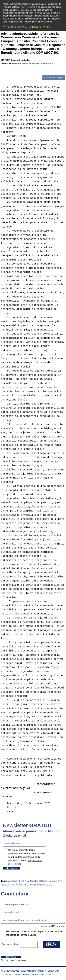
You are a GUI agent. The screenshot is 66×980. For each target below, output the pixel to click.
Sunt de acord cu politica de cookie (27, 26)
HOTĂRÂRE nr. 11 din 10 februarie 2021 (31, 885)
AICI (10, 22)
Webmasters (38, 974)
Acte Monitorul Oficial (36, 881)
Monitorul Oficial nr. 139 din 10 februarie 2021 (34, 64)
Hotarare (52, 881)
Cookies (26, 974)
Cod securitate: (10, 944)
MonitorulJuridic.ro (36, 971)
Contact (50, 974)
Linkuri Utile (54, 971)
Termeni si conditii (11, 974)
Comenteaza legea (54, 77)
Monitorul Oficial (16, 881)
